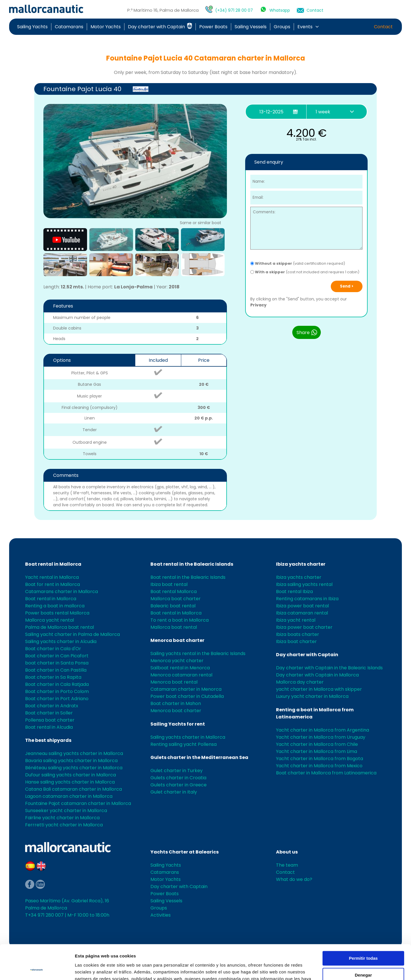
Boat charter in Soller (49, 713)
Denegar (363, 942)
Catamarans (69, 27)
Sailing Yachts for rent (178, 724)
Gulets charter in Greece (179, 785)
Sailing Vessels (251, 27)
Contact (315, 10)
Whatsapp (280, 10)
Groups (282, 27)
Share (307, 332)
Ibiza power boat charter (304, 627)
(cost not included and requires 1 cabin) (305, 272)
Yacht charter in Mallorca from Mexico (319, 766)
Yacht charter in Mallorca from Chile (317, 744)
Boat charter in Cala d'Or (53, 649)
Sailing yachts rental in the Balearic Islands (198, 653)
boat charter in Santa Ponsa (57, 663)
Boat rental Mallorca (174, 592)
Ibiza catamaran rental (302, 613)
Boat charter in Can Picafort (57, 656)
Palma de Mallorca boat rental (60, 627)
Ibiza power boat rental (302, 606)
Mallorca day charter (300, 682)
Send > (347, 286)
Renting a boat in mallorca (55, 606)
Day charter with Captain (160, 27)
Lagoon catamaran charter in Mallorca (69, 796)
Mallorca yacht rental (50, 620)
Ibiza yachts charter (301, 564)
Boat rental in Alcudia (49, 727)
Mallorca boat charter (176, 599)
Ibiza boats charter (298, 634)
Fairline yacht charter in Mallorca (62, 818)
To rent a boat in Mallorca (180, 620)
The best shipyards (48, 740)
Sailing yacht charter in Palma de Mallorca (72, 634)
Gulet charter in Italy (174, 792)
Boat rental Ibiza (294, 592)
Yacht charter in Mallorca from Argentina (323, 730)
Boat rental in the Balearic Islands (192, 564)
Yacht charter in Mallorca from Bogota (320, 759)
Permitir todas (363, 926)
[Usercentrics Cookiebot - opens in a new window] (37, 969)
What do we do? (294, 879)
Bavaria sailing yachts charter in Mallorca (71, 761)
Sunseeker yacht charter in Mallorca (66, 811)
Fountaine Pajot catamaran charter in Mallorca (78, 803)
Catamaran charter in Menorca (186, 689)
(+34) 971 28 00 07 (234, 10)
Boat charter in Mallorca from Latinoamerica (326, 773)
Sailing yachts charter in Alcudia (61, 641)
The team (287, 865)
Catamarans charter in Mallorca (62, 592)
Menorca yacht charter (177, 661)
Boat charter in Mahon (176, 703)
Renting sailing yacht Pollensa (184, 744)
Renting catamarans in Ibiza (307, 599)
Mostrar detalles (91, 969)
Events (305, 27)
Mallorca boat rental (174, 627)
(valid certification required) (298, 263)
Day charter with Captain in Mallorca (317, 675)
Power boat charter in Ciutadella (187, 696)
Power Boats (213, 27)
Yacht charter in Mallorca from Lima (317, 751)
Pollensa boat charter (50, 720)
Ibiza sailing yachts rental (304, 584)
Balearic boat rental (173, 606)
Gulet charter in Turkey (177, 771)
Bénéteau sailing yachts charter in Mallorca (74, 768)
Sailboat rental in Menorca (180, 668)
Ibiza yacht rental (296, 620)
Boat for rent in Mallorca (53, 584)
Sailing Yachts (32, 27)
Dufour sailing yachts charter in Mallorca (70, 775)
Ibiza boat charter (296, 641)
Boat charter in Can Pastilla (56, 670)
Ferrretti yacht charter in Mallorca (64, 825)
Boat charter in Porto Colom (57, 691)
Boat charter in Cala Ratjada (57, 684)
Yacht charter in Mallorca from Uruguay (321, 737)
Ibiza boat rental (169, 584)
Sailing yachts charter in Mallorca (188, 737)
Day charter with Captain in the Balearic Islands (329, 668)
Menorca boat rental (174, 682)
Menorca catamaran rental (181, 675)
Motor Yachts (106, 27)
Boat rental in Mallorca (53, 564)
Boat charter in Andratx (52, 706)
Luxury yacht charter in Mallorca (312, 696)
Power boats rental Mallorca (57, 613)
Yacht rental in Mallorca (52, 577)
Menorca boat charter (177, 640)
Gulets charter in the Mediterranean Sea (199, 757)
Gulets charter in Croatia (178, 778)
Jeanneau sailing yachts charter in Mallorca (74, 753)
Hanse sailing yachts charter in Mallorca (70, 782)
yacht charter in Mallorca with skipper (319, 689)
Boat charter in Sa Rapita (53, 677)
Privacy (258, 305)
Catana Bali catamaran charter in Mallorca (73, 789)
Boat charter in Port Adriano (57, 699)
